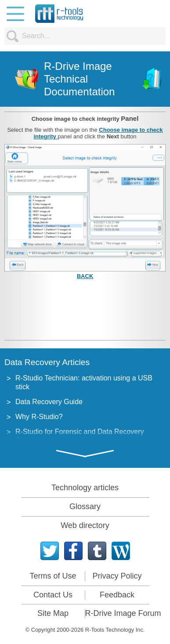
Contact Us (53, 595)
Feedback (117, 595)
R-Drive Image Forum (123, 613)
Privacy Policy (117, 576)
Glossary (85, 507)
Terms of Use (53, 576)
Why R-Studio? (39, 417)
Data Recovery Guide (49, 402)
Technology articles (85, 488)
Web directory (85, 525)
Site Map (53, 613)
